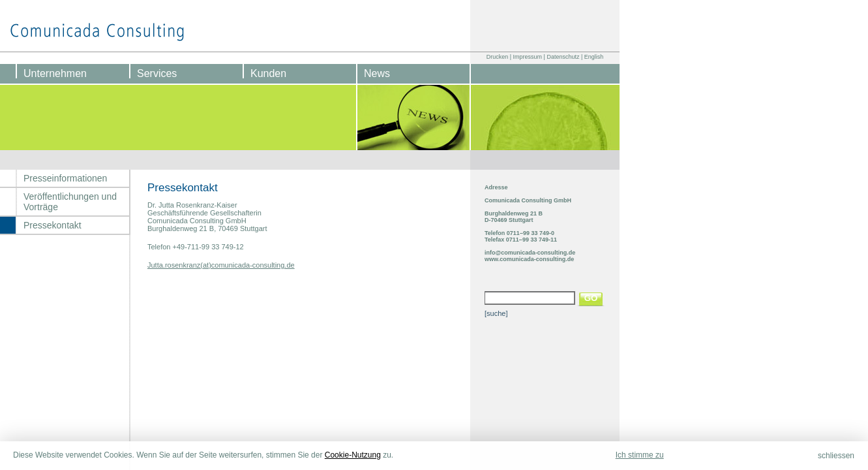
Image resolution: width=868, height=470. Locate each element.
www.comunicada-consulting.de (529, 259)
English (594, 57)
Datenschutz (563, 57)
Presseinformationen (65, 178)
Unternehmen (55, 73)
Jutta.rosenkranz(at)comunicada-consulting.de (221, 265)
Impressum (528, 57)
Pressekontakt (52, 225)
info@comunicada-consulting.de (530, 253)
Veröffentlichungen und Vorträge (70, 202)
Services (157, 73)
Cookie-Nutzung (353, 455)
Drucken (498, 57)
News (377, 73)
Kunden (268, 73)
